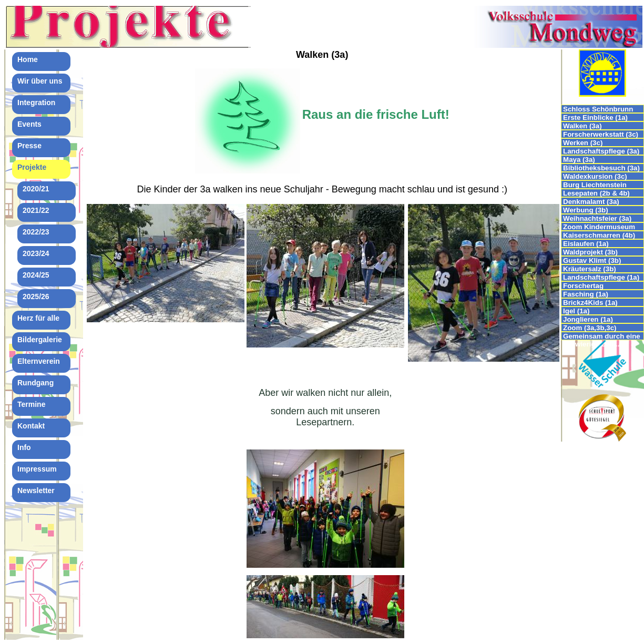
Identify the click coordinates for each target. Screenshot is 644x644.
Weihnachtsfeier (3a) (597, 218)
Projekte (32, 167)
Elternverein (39, 361)
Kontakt (31, 426)
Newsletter (36, 490)
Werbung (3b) (586, 210)
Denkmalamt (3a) (591, 202)
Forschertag (583, 286)
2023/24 (36, 253)
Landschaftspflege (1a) (601, 277)
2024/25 (36, 275)
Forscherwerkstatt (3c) (601, 134)
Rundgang (35, 383)
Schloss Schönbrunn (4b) (598, 109)
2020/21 (36, 189)
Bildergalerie (40, 340)
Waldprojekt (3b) (590, 252)
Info (24, 447)
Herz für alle (38, 318)
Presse (29, 146)
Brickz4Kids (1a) (590, 303)
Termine (31, 404)
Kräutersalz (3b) (590, 269)
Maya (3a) (579, 160)
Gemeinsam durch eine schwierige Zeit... (602, 336)
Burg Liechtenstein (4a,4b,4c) (595, 185)
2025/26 (36, 297)
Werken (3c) (583, 143)
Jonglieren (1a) (588, 319)
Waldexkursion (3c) (595, 176)
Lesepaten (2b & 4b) (596, 193)
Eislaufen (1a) (586, 244)
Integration (36, 103)
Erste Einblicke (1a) (595, 117)
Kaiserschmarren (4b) (599, 235)
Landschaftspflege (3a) (601, 151)
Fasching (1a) (586, 294)
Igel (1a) (576, 311)
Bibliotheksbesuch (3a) (601, 168)
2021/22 (36, 210)
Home (28, 59)
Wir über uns (40, 81)
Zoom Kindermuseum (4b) (599, 227)
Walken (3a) (582, 126)
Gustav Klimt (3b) (592, 260)
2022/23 (36, 232)
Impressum (37, 469)
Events (29, 124)
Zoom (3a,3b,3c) (590, 328)
